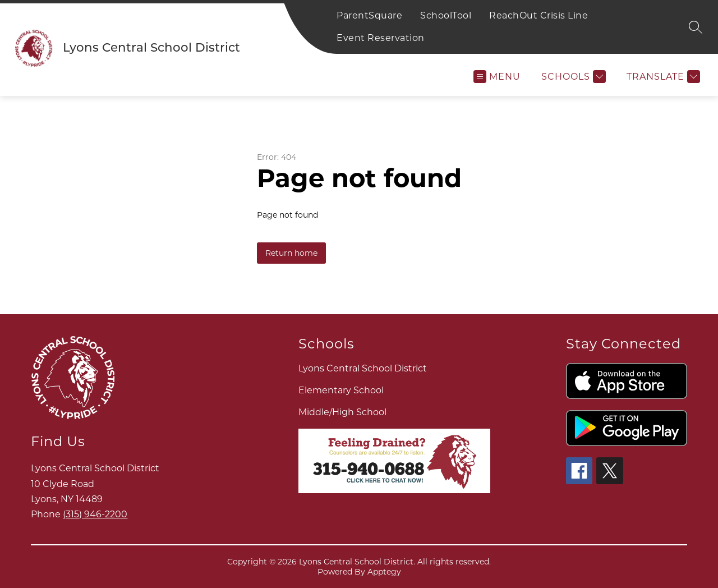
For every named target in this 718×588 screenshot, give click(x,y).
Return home (291, 253)
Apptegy (384, 572)
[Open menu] (497, 77)
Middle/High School (342, 412)
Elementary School (341, 390)
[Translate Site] (662, 77)
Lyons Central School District (363, 368)
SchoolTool (446, 15)
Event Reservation (381, 38)
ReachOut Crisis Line (538, 15)
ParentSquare (369, 15)
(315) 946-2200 (95, 514)
